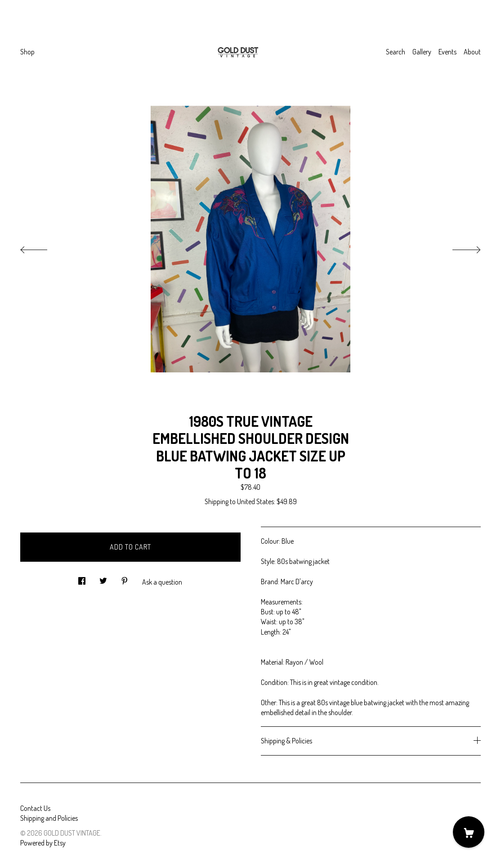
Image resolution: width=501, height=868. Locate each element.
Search (396, 52)
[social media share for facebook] (82, 578)
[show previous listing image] (43, 247)
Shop (27, 52)
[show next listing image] (458, 247)
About (472, 52)
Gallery (422, 52)
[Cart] (469, 832)
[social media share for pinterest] (125, 578)
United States (255, 501)
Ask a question (162, 582)
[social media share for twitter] (103, 578)
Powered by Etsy (43, 843)
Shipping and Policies (49, 818)
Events (447, 52)
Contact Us (35, 808)
